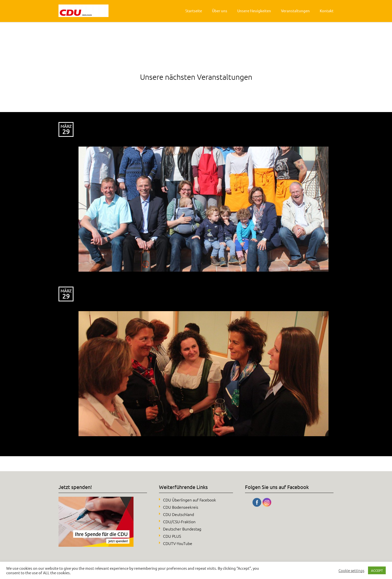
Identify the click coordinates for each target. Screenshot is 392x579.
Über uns (220, 11)
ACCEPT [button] (377, 570)
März (66, 126)
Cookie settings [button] (351, 570)
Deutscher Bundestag (182, 529)
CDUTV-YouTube (178, 543)
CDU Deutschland (178, 514)
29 (66, 132)
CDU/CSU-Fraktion (179, 521)
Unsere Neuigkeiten (254, 11)
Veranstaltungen (295, 11)
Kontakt (327, 11)
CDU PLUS (172, 536)
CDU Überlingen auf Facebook (189, 500)
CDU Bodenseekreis (181, 507)
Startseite (194, 11)
